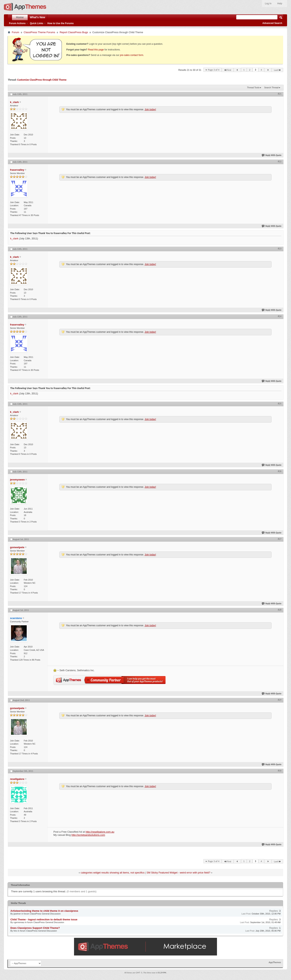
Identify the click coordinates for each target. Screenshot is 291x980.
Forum (16, 32)
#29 (280, 700)
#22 (280, 161)
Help (280, 4)
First (228, 70)
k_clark (14, 238)
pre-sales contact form (132, 55)
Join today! (150, 109)
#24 (280, 316)
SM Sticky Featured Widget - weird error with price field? (178, 873)
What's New (38, 17)
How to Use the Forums (60, 23)
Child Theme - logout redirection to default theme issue (44, 919)
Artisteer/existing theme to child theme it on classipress (44, 911)
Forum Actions (17, 23)
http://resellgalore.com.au (100, 832)
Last (277, 70)
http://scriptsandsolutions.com (88, 835)
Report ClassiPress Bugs (74, 32)
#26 (280, 471)
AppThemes (275, 962)
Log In (268, 4)
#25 (280, 404)
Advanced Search (272, 23)
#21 (280, 94)
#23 (280, 249)
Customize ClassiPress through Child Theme (42, 80)
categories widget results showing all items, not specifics (113, 873)
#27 (280, 539)
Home (20, 17)
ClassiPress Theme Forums (39, 32)
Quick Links (37, 23)
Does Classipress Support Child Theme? (35, 928)
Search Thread (271, 88)
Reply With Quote (272, 155)
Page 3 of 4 (214, 70)
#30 (280, 771)
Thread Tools (253, 88)
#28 (280, 610)
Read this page (96, 50)
